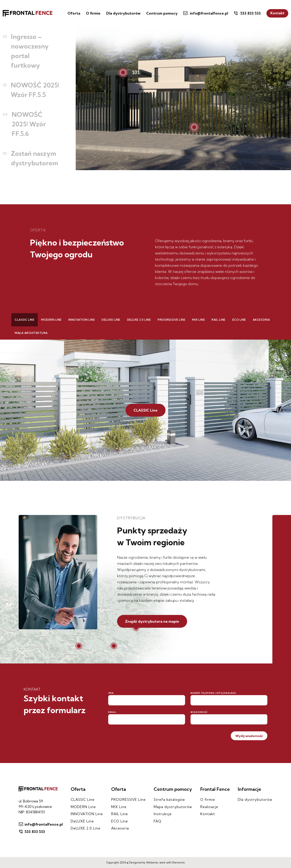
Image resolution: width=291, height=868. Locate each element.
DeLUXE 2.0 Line (86, 828)
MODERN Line (83, 807)
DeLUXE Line (82, 821)
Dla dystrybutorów (123, 13)
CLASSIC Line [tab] (25, 320)
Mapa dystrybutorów (173, 807)
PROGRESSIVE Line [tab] (171, 320)
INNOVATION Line (87, 814)
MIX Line (119, 807)
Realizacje (209, 807)
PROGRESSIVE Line (128, 800)
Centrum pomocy (162, 13)
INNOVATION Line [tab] (82, 320)
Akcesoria (120, 828)
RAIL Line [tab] (219, 320)
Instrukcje (163, 814)
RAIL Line (120, 814)
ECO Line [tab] (239, 320)
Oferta (74, 13)
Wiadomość (199, 712)
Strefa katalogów (169, 800)
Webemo (152, 862)
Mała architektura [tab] (31, 333)
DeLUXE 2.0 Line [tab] (139, 320)
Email (112, 712)
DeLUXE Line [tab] (111, 320)
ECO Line (120, 821)
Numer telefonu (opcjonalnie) (213, 693)
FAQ (158, 821)
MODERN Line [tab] (51, 320)
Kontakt (277, 13)
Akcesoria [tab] (261, 320)
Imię (111, 693)
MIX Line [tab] (198, 320)
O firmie (93, 13)
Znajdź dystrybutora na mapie (152, 621)
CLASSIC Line (145, 410)
